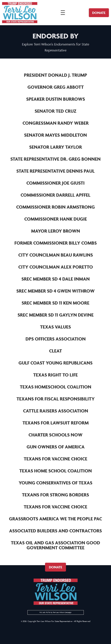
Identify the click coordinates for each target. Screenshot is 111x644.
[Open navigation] (62, 13)
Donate (98, 13)
